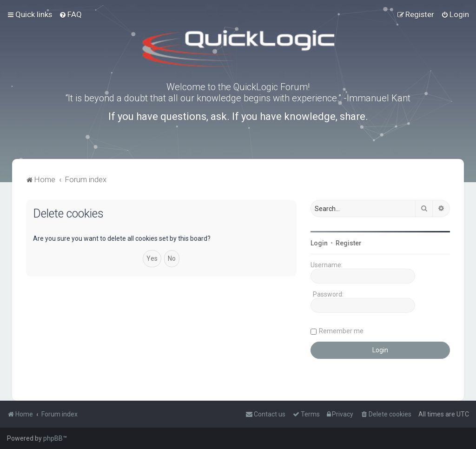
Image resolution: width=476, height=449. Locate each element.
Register (349, 243)
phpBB (53, 438)
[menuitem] (70, 14)
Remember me (341, 331)
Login (319, 243)
